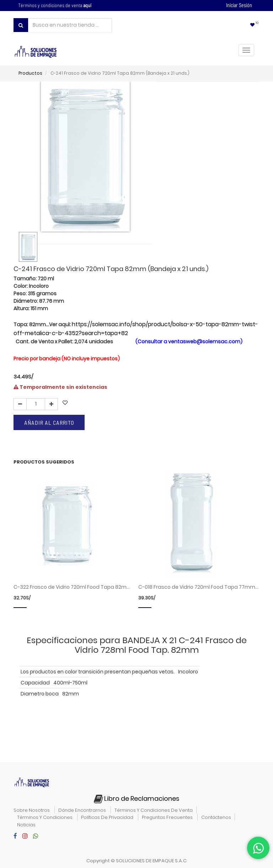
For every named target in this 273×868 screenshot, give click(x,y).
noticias (26, 825)
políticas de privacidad (107, 817)
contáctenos (216, 817)
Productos (30, 73)
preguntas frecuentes (167, 817)
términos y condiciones (45, 817)
